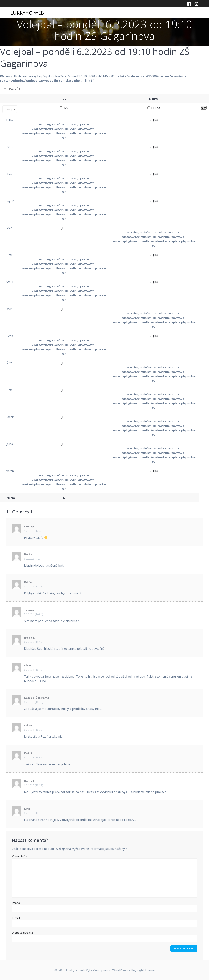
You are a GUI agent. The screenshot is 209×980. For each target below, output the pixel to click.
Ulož (204, 108)
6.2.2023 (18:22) (34, 785)
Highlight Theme (143, 970)
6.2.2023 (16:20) (34, 702)
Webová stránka (22, 933)
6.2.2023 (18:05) (34, 757)
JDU (64, 108)
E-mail (16, 918)
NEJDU (154, 108)
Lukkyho (27, 13)
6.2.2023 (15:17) (34, 642)
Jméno (16, 903)
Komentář (19, 856)
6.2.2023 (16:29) (34, 730)
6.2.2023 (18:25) (34, 813)
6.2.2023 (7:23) (33, 559)
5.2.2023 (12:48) (34, 531)
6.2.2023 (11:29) (34, 586)
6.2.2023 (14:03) (34, 614)
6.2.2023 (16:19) (34, 670)
